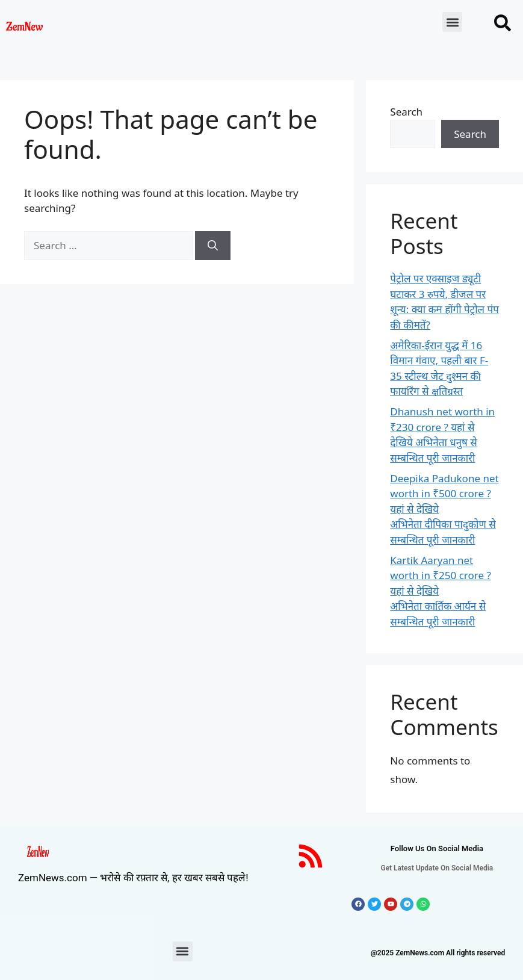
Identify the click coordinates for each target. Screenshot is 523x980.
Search (406, 112)
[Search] (213, 246)
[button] (452, 22)
